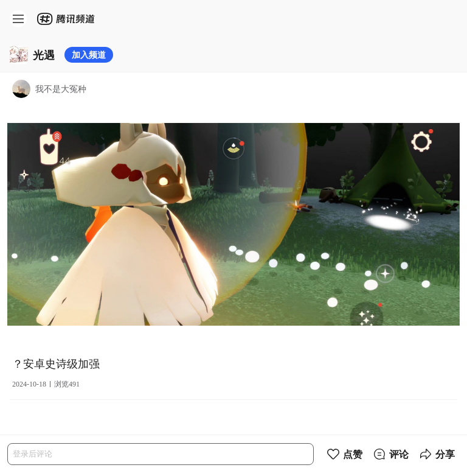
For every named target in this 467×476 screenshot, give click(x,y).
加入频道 (89, 54)
